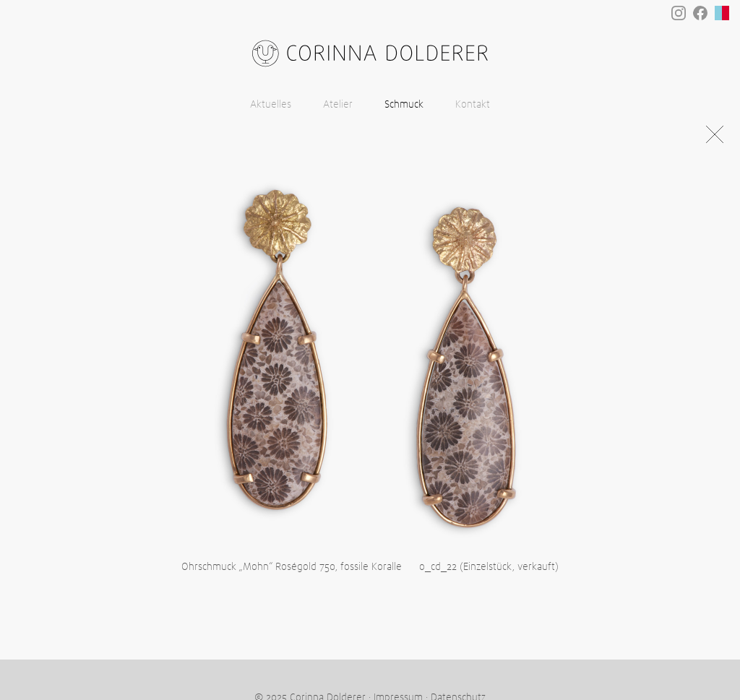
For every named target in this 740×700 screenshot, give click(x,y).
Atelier (338, 105)
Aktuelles (271, 105)
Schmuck (404, 105)
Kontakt (473, 105)
